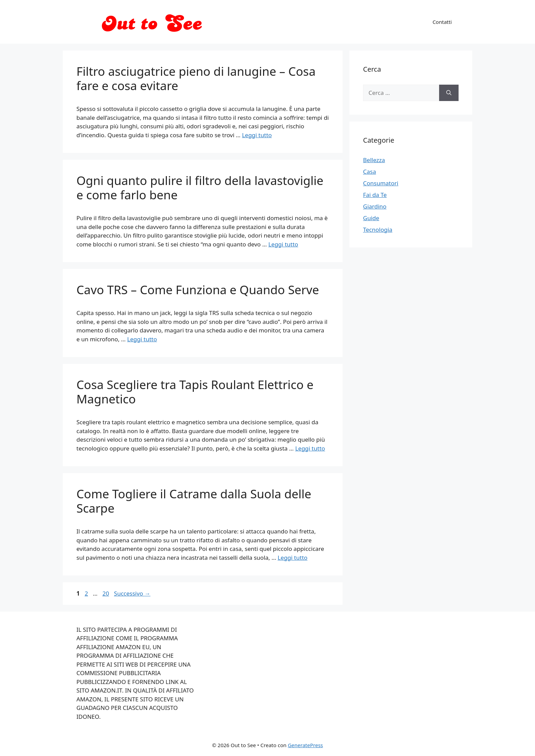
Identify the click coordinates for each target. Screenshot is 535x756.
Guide (371, 218)
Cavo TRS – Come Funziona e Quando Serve (198, 290)
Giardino (375, 206)
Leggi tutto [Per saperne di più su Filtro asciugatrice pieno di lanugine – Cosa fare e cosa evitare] (257, 135)
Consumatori (381, 183)
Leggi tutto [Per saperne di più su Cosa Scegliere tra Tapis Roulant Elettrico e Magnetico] (310, 448)
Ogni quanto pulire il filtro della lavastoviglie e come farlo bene (200, 188)
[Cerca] (449, 93)
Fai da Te (375, 195)
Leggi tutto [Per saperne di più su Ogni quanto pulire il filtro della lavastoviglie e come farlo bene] (283, 244)
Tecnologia (378, 230)
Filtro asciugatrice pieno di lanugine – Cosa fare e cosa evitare (196, 78)
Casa (370, 172)
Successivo (132, 593)
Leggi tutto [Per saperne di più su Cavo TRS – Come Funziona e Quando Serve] (142, 339)
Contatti (442, 22)
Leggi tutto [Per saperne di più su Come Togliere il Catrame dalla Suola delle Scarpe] (293, 558)
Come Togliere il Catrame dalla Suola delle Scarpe (194, 501)
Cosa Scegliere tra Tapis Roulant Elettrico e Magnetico (195, 392)
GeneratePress (305, 745)
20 (106, 593)
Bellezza (374, 160)
